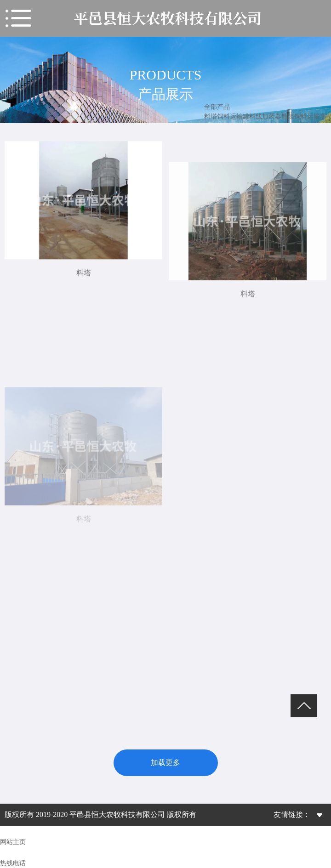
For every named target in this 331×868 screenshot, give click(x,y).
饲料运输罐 (233, 116)
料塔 (211, 116)
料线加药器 (265, 116)
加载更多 (165, 763)
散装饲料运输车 (304, 116)
